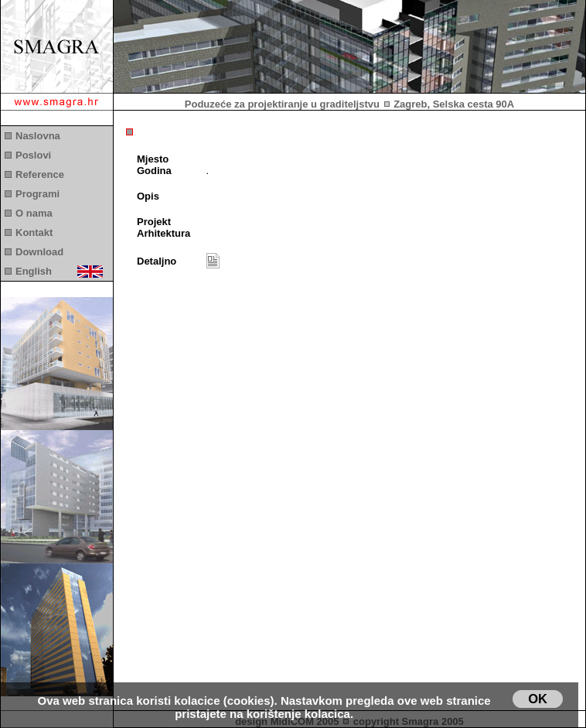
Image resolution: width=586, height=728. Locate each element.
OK (538, 699)
